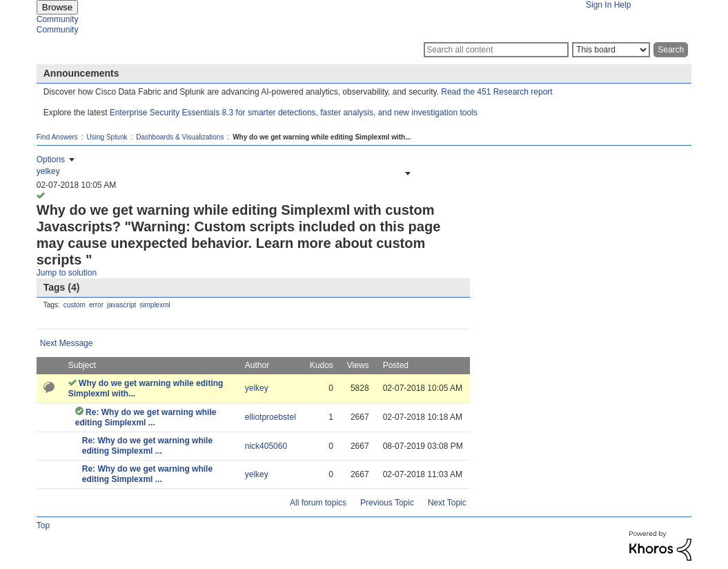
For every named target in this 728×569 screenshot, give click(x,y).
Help (623, 5)
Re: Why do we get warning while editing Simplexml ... (146, 417)
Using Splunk (107, 137)
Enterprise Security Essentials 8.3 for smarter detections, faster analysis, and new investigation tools (294, 113)
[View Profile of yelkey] (48, 171)
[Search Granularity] (611, 50)
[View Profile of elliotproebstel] (270, 417)
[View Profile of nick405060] (266, 446)
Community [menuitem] (58, 19)
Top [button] (43, 525)
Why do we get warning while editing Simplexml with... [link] (322, 137)
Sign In (599, 5)
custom (75, 305)
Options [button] (51, 160)
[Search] (496, 50)
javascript (121, 305)
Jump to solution (67, 273)
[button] (406, 173)
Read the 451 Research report (496, 92)
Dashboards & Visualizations (180, 137)
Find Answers (57, 137)
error (96, 305)
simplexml (155, 305)
